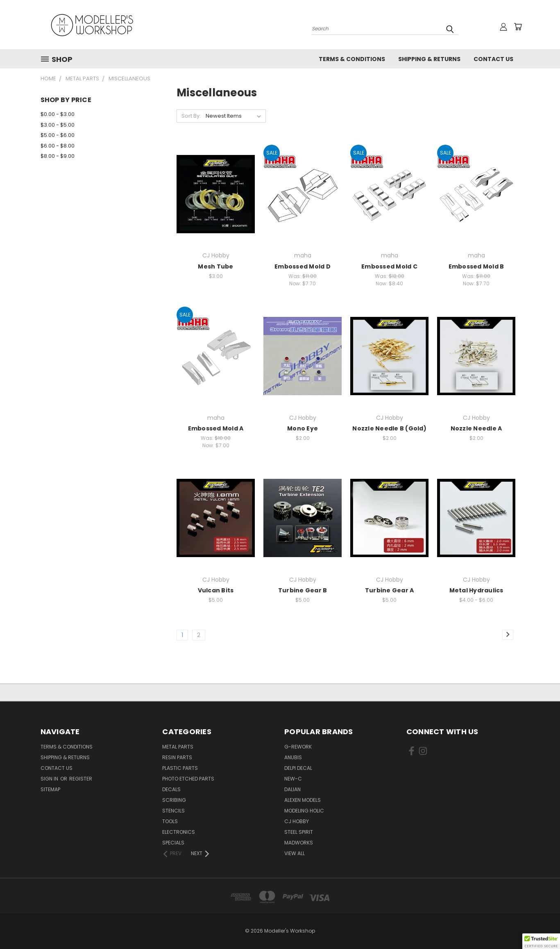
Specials (173, 843)
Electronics (179, 832)
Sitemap (50, 789)
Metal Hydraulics (476, 590)
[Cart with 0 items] (518, 27)
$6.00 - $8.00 (58, 146)
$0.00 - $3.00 (58, 114)
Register (81, 779)
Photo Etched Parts (188, 779)
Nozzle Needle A (476, 428)
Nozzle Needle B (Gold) (389, 428)
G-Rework (298, 747)
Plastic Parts (180, 768)
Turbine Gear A (390, 590)
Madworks (299, 843)
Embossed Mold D (303, 266)
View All (295, 853)
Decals (171, 789)
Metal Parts (178, 747)
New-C (293, 779)
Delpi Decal (298, 768)
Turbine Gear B (303, 590)
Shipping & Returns (429, 59)
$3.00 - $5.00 (58, 125)
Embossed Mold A (216, 428)
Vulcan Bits (216, 590)
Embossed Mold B (476, 266)
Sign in (50, 779)
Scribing (174, 800)
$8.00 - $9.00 (58, 156)
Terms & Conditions (352, 59)
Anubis (293, 757)
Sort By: (191, 116)
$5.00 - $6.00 (58, 135)
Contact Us (493, 59)
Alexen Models (303, 800)
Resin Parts (177, 757)
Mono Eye (303, 428)
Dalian (292, 789)
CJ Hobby (297, 821)
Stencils (173, 811)
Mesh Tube (215, 266)
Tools (170, 821)
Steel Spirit (299, 832)
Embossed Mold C (389, 266)
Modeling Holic (304, 811)
